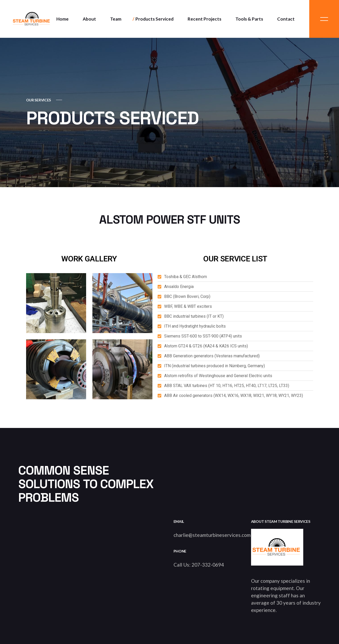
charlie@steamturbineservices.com (212, 535)
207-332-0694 (208, 565)
